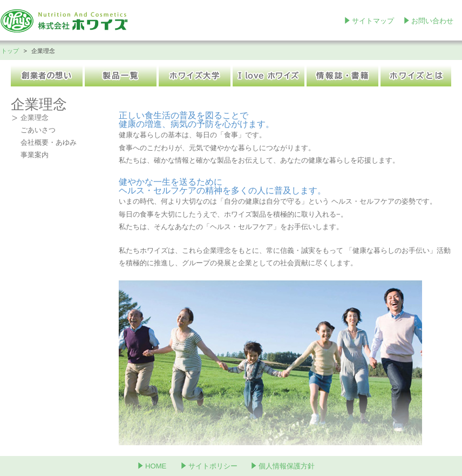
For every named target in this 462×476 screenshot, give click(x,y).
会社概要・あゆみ (49, 142)
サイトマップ (373, 21)
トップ (10, 51)
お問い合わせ (432, 21)
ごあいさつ (38, 130)
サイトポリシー (213, 466)
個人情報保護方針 (287, 466)
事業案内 (35, 155)
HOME (156, 466)
